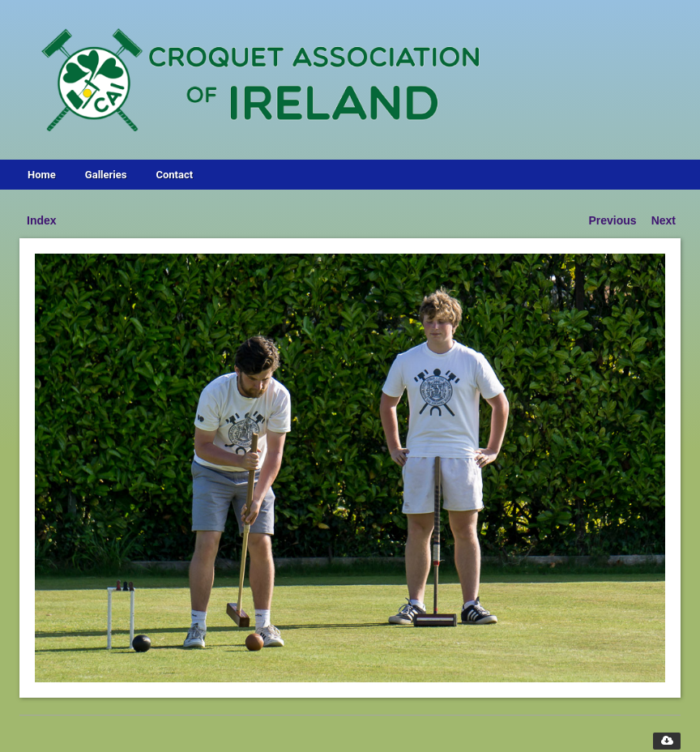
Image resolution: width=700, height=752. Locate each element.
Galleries (106, 175)
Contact (174, 175)
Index (42, 220)
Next (664, 220)
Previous (613, 220)
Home (42, 175)
